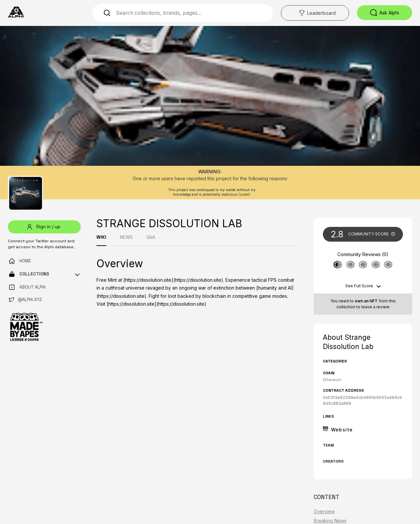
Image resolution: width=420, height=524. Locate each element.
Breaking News (330, 521)
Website (342, 430)
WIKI (101, 237)
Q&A (151, 237)
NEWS (126, 237)
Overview (324, 511)
